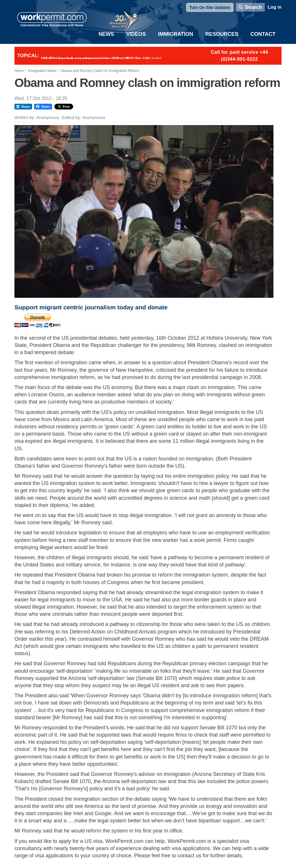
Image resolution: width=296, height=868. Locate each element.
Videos (136, 34)
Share (23, 107)
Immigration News (42, 71)
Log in (275, 7)
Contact (263, 34)
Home (19, 71)
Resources (222, 34)
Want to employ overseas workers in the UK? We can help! (101, 59)
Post (64, 107)
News (106, 34)
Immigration (176, 34)
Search (254, 7)
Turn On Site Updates (210, 8)
